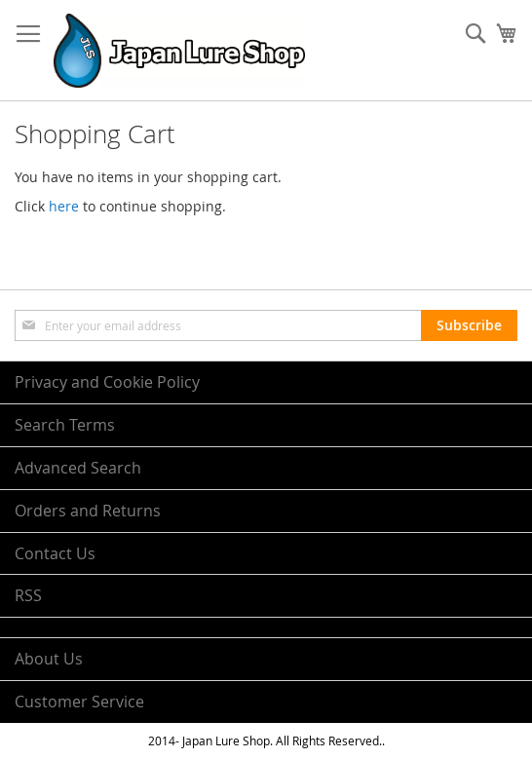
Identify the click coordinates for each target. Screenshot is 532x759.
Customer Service (79, 702)
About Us (49, 659)
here (64, 206)
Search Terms (65, 425)
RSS (28, 595)
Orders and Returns (88, 511)
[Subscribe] (469, 325)
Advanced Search (78, 468)
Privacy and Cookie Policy (107, 382)
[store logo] (179, 51)
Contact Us (55, 553)
